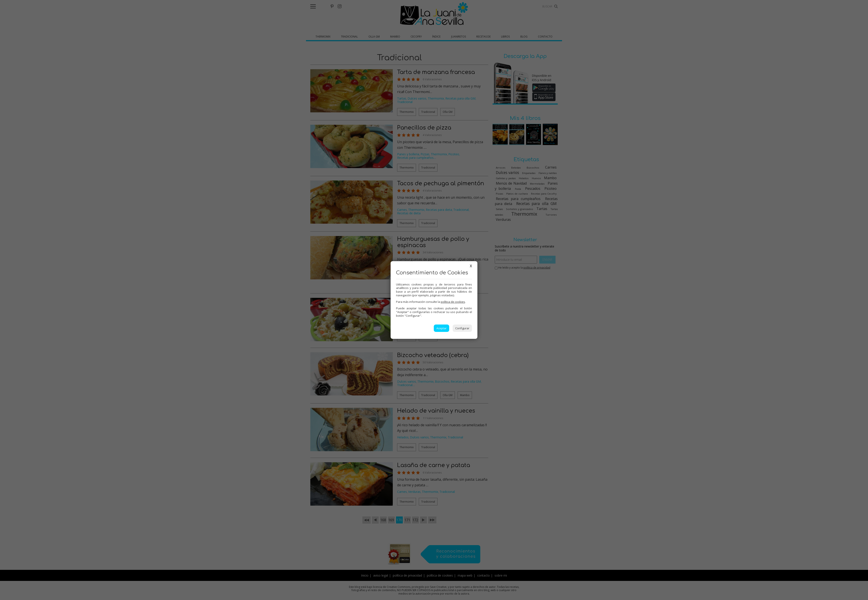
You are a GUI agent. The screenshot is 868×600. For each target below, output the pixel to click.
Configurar (462, 328)
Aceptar (441, 328)
